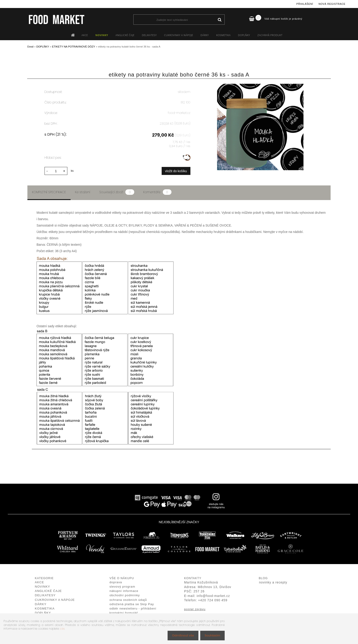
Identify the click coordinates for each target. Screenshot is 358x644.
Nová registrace (332, 4)
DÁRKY (205, 35)
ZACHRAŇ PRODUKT (270, 35)
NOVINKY (102, 35)
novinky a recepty (273, 582)
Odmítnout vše (181, 635)
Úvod (30, 46)
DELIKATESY (149, 35)
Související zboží (117, 191)
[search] (220, 20)
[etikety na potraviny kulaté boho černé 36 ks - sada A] (260, 86)
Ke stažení (83, 191)
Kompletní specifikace (49, 191)
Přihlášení (305, 4)
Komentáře (157, 191)
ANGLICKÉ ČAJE (125, 35)
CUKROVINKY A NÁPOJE (179, 35)
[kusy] (56, 170)
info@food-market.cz (213, 595)
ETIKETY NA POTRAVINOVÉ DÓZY (74, 46)
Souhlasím (212, 635)
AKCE (85, 35)
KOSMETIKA (223, 35)
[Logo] (56, 19)
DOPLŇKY (244, 35)
